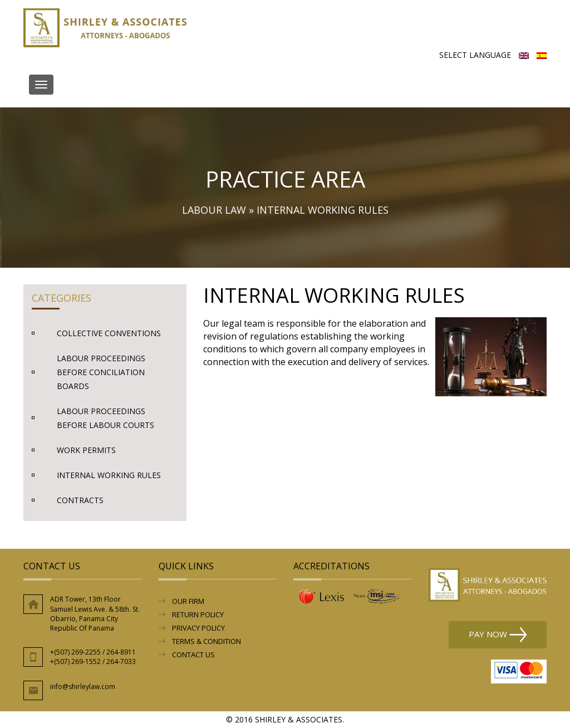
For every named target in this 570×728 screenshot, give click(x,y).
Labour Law (214, 210)
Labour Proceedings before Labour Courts (105, 418)
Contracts (80, 500)
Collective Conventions (109, 333)
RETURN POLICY (198, 614)
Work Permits (86, 450)
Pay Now (498, 635)
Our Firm (188, 601)
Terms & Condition (207, 641)
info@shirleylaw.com (83, 687)
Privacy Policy (198, 628)
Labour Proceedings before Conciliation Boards (101, 372)
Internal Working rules (109, 475)
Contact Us (193, 655)
